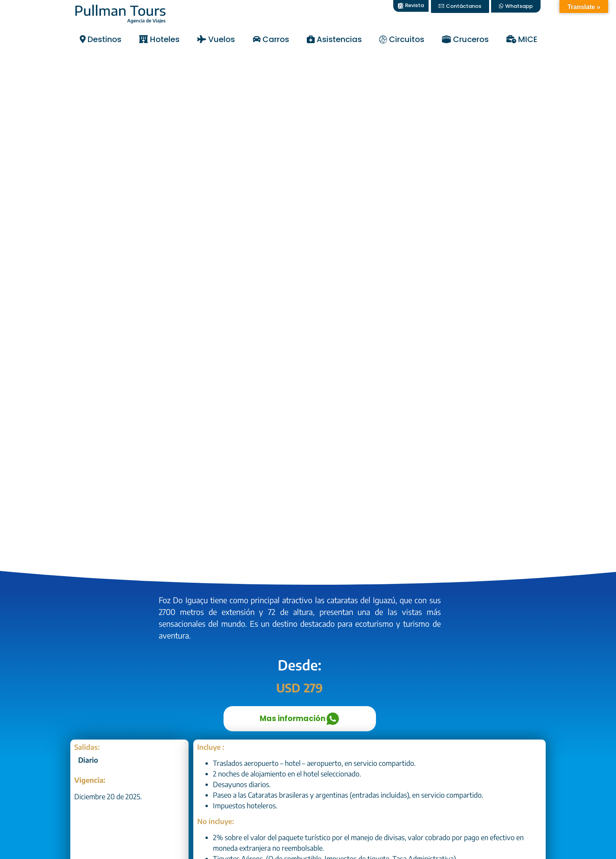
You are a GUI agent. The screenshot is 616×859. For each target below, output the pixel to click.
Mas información (300, 719)
